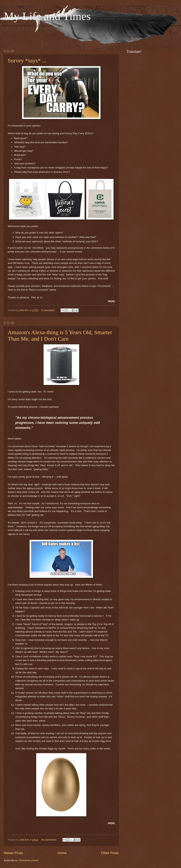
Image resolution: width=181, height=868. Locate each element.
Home (62, 853)
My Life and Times (47, 16)
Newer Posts (13, 853)
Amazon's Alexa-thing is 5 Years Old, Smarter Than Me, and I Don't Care (60, 335)
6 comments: (49, 310)
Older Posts (110, 853)
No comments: (49, 840)
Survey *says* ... (27, 60)
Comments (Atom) (28, 860)
